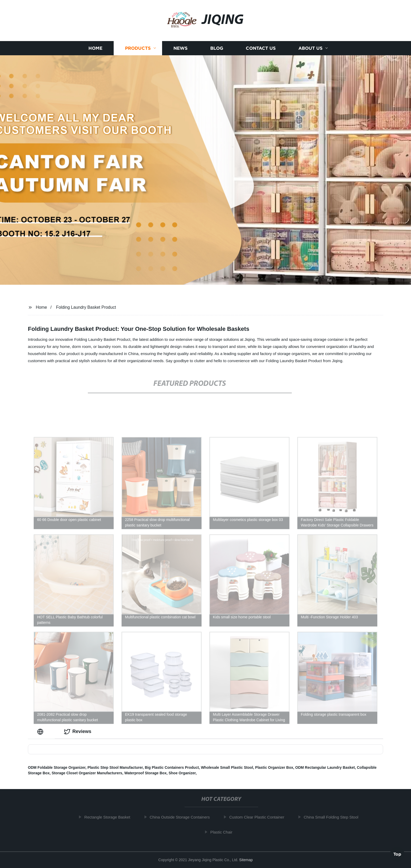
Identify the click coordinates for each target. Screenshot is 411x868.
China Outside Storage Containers (182, 817)
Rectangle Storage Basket (109, 817)
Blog (217, 54)
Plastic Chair (224, 832)
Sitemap (246, 860)
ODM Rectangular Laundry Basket (325, 767)
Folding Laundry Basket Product (86, 307)
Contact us (261, 54)
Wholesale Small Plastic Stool (227, 767)
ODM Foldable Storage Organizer (57, 767)
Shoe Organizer (182, 773)
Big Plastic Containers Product (172, 767)
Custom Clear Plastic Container (259, 817)
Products (138, 54)
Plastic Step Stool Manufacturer (115, 767)
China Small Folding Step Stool (333, 817)
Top (397, 854)
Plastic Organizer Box (274, 767)
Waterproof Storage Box (145, 773)
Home (95, 54)
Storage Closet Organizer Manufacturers (87, 773)
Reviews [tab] (78, 732)
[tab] (41, 732)
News (181, 54)
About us (310, 54)
